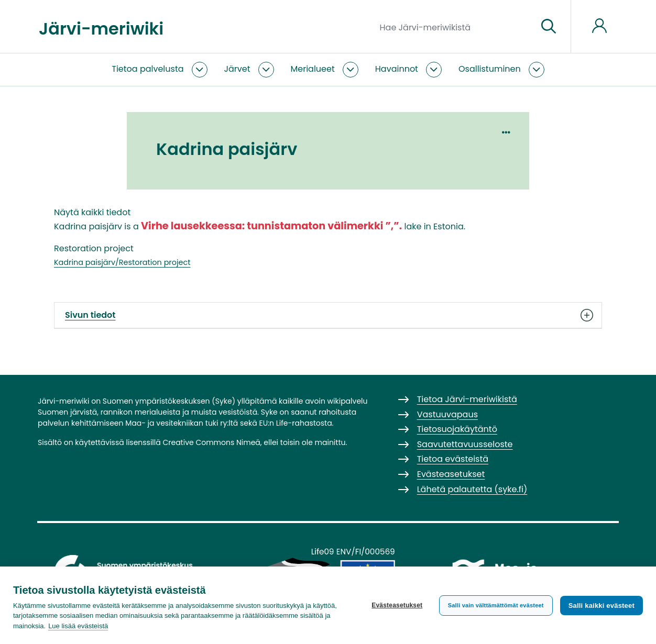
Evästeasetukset (397, 605)
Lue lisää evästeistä (78, 626)
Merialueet (313, 69)
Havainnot (397, 69)
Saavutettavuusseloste (465, 444)
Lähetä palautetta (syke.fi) (472, 489)
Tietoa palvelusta (147, 69)
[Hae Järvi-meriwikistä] (455, 27)
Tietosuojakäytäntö (457, 429)
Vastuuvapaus (447, 414)
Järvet (237, 69)
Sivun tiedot (328, 315)
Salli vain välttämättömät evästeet (496, 605)
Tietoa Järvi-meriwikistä (467, 399)
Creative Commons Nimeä (211, 442)
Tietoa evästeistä (453, 459)
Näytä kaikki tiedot (92, 212)
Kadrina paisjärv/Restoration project (122, 262)
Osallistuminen (490, 69)
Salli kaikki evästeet (602, 606)
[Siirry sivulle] (549, 27)
